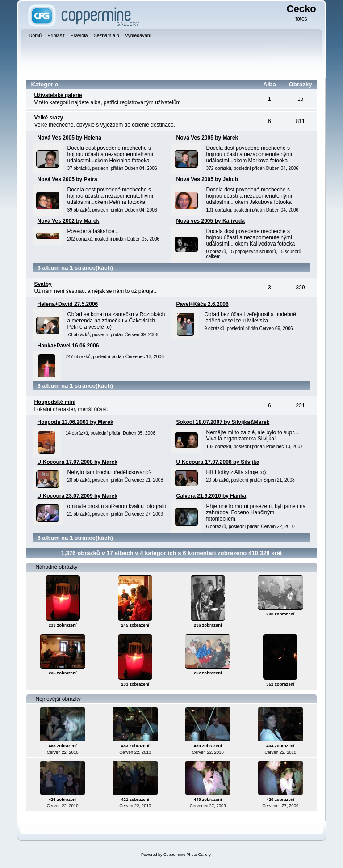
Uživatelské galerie (58, 95)
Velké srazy (48, 118)
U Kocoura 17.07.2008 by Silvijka (218, 462)
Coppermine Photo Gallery (187, 855)
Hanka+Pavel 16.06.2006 (68, 346)
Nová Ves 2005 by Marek (207, 138)
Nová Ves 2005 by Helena (69, 138)
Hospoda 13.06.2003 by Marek (75, 422)
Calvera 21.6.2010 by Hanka (211, 496)
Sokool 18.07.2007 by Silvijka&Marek (223, 422)
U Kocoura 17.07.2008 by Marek (77, 462)
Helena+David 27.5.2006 (68, 304)
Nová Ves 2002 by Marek (69, 221)
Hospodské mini (55, 402)
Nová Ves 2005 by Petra (67, 179)
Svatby (43, 284)
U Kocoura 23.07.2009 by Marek (77, 496)
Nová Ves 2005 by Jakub (207, 179)
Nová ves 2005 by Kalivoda (210, 221)
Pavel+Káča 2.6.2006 (202, 304)
